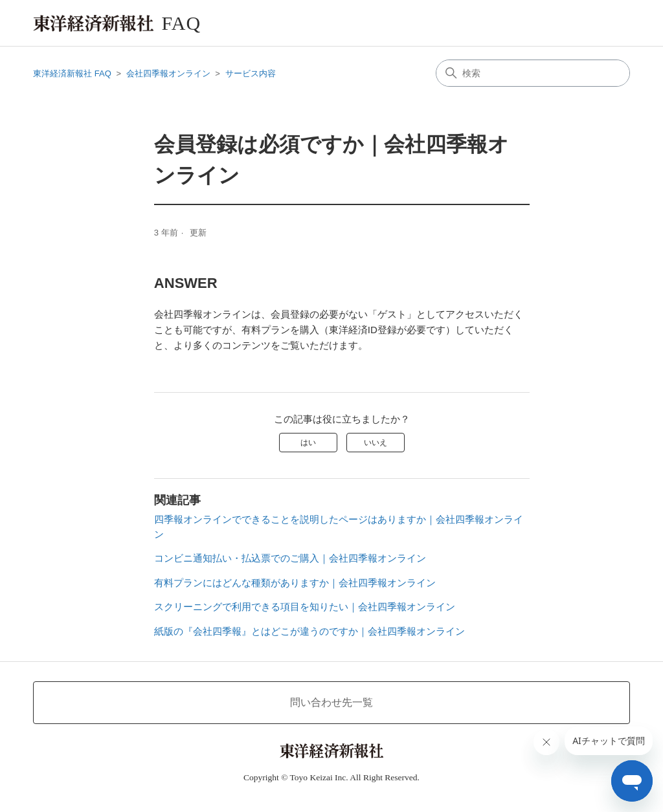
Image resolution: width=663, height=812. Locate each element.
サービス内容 (251, 73)
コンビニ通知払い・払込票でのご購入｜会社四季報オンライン (290, 558)
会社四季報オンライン (168, 73)
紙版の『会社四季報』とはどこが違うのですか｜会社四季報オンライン (309, 631)
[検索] (533, 73)
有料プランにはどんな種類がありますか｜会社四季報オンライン (295, 583)
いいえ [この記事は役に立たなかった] (376, 443)
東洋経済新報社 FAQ (72, 73)
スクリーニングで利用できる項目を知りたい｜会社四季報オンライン (305, 607)
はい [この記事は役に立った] (308, 443)
